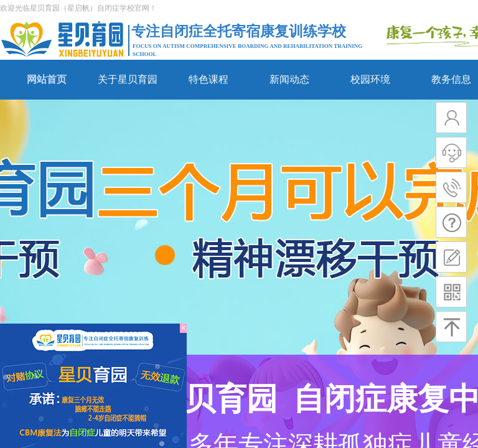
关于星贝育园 (128, 79)
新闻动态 (289, 79)
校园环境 (370, 79)
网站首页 (47, 79)
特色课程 (209, 79)
